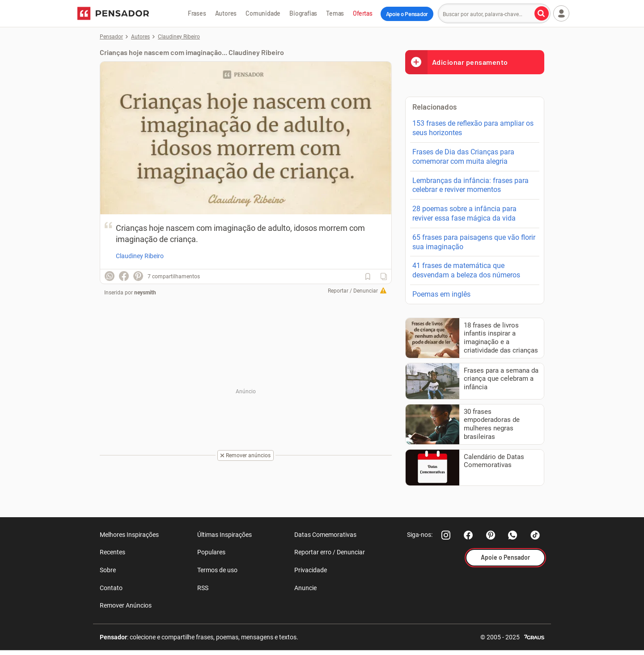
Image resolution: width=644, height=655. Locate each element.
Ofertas (363, 13)
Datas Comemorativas (325, 535)
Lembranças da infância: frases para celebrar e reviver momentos (470, 185)
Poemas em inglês (441, 294)
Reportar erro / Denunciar (330, 552)
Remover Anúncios (126, 605)
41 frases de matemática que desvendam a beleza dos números (466, 270)
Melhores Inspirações (129, 535)
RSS (203, 588)
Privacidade (311, 570)
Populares (211, 552)
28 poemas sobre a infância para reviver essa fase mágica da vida (464, 213)
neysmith (145, 293)
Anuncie (305, 588)
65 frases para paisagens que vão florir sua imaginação (474, 242)
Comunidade (263, 13)
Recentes (112, 552)
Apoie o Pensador (407, 14)
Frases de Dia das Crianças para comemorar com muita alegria (463, 157)
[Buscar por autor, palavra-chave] (542, 13)
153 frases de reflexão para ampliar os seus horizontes (473, 128)
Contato (111, 588)
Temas (335, 13)
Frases (197, 13)
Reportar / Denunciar (353, 291)
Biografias (303, 13)
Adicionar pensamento (457, 62)
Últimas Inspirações (225, 535)
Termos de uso (217, 570)
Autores (226, 13)
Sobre (108, 570)
